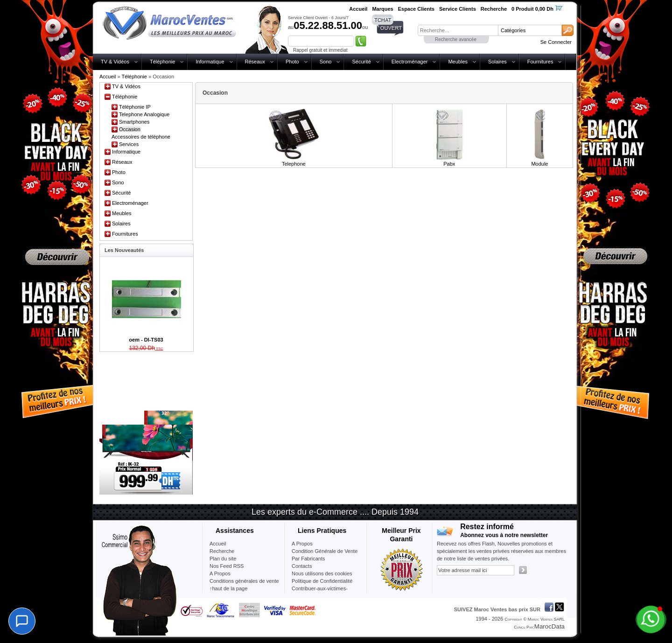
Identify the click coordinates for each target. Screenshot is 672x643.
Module (539, 164)
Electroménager (410, 62)
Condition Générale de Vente (325, 551)
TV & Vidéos (115, 62)
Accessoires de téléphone (141, 137)
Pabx (449, 164)
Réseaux (255, 62)
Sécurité (361, 62)
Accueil (108, 77)
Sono (326, 62)
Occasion (130, 129)
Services (129, 144)
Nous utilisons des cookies (322, 573)
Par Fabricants (308, 559)
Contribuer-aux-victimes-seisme (320, 592)
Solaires (497, 62)
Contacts (302, 566)
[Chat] (22, 621)
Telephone (294, 164)
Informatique (210, 62)
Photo (292, 62)
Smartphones (134, 122)
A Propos (302, 544)
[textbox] (458, 30)
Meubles (458, 62)
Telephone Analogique (144, 114)
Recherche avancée (456, 39)
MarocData (549, 626)
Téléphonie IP (135, 107)
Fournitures (540, 62)
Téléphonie (162, 62)
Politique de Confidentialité (322, 581)
